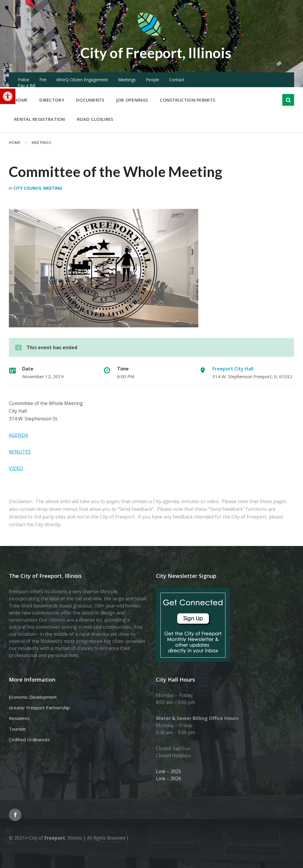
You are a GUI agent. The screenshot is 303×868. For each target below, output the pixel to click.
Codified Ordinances (29, 739)
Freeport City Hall (233, 369)
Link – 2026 (169, 778)
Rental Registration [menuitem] (40, 119)
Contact (177, 80)
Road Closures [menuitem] (95, 119)
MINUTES (20, 452)
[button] (8, 96)
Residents (19, 718)
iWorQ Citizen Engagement (82, 80)
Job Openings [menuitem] (132, 100)
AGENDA (18, 435)
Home (15, 142)
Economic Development (33, 697)
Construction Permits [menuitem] (187, 100)
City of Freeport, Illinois (156, 53)
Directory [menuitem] (52, 100)
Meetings (127, 80)
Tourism (17, 729)
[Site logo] (151, 40)
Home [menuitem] (21, 100)
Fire (43, 80)
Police (24, 80)
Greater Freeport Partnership (39, 708)
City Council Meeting (38, 188)
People (153, 80)
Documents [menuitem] (90, 100)
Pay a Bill (26, 86)
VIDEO (16, 468)
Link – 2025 (169, 771)
